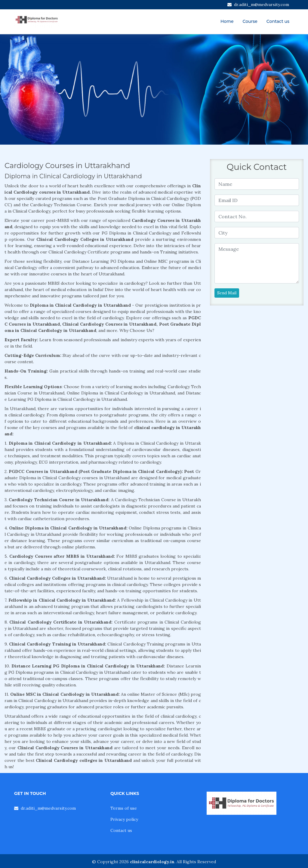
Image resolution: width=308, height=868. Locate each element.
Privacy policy (124, 819)
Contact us (278, 21)
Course (250, 21)
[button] (23, 89)
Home (227, 21)
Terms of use (124, 808)
